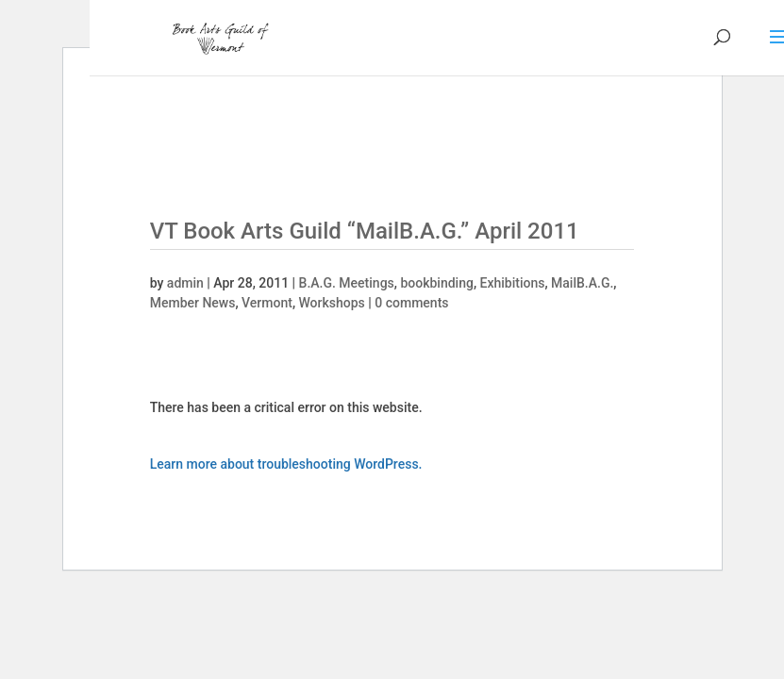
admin (185, 283)
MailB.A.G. (582, 283)
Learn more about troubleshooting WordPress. (286, 464)
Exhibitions (513, 283)
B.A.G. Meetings (347, 283)
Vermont (267, 303)
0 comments (411, 303)
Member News (193, 303)
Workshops (332, 303)
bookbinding (436, 283)
